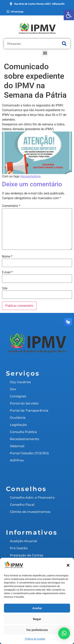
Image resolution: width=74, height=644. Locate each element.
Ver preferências (37, 630)
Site (5, 288)
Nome (7, 257)
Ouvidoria (18, 418)
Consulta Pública (23, 432)
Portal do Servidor (24, 403)
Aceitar (37, 608)
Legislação (18, 425)
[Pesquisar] (64, 44)
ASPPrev (17, 460)
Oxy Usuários (20, 382)
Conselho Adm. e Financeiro (32, 498)
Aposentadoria (30, 176)
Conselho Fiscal (22, 505)
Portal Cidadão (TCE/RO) (29, 453)
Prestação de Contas (27, 555)
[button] (69, 15)
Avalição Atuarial (23, 541)
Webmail (17, 446)
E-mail (7, 272)
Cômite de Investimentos (30, 512)
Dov (13, 389)
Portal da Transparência (29, 411)
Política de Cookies (35, 639)
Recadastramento (24, 439)
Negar (37, 619)
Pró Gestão (19, 548)
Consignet (18, 396)
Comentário (11, 206)
